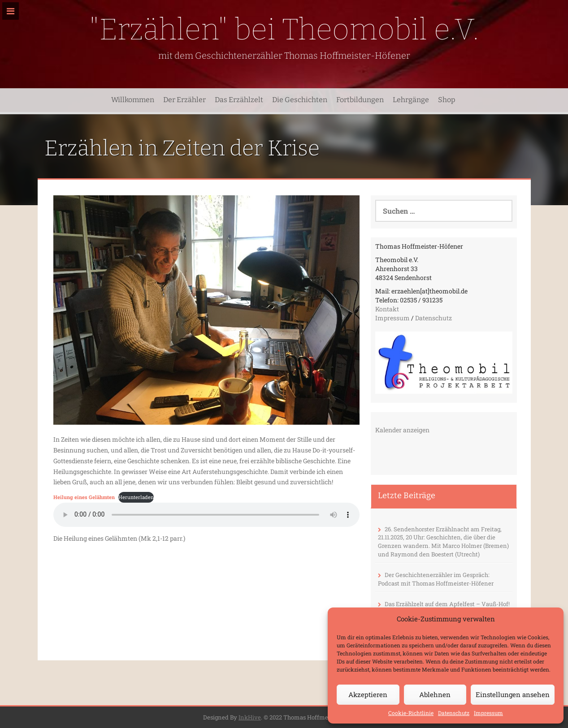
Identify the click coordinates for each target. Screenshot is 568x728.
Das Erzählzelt (239, 100)
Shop (447, 100)
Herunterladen (136, 497)
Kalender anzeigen (402, 430)
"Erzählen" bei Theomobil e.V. (284, 29)
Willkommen (133, 100)
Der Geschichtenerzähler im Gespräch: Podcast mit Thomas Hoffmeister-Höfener (436, 579)
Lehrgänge (411, 100)
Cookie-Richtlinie (411, 713)
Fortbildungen (360, 100)
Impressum (488, 713)
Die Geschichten (300, 100)
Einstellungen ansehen (513, 694)
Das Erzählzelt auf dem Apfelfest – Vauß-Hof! (447, 604)
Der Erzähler (184, 100)
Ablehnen (435, 694)
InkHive (250, 717)
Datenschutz (454, 713)
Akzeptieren (368, 694)
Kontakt (387, 309)
